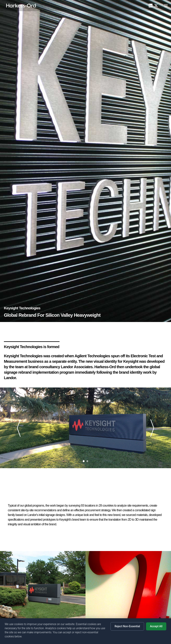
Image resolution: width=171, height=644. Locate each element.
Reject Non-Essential (127, 626)
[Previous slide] (20, 428)
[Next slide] (151, 428)
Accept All (156, 626)
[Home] (21, 6)
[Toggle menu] (166, 6)
